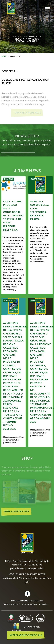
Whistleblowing (19, 601)
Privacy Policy (12, 604)
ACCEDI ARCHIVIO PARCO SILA (26, 635)
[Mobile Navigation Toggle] (48, 9)
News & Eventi (30, 604)
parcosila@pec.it (18, 568)
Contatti (44, 604)
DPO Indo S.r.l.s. (32, 627)
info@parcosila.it (36, 568)
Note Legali (37, 601)
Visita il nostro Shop (16, 512)
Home (4, 56)
